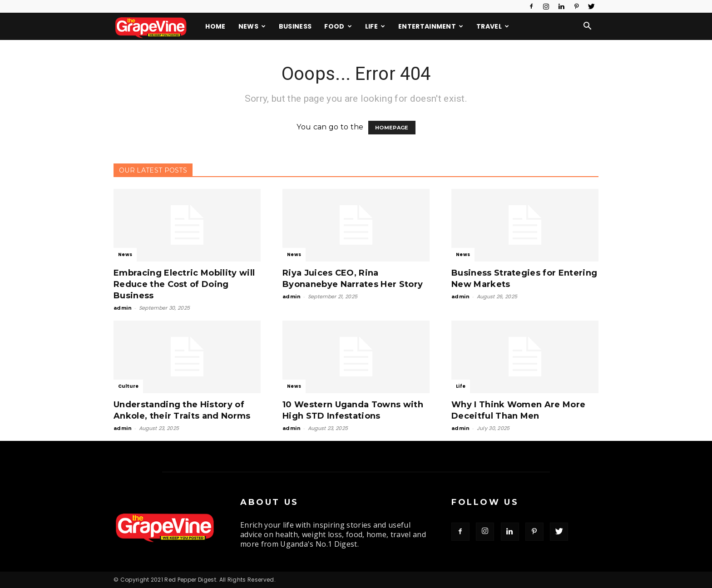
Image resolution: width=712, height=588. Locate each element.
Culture (128, 386)
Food (338, 26)
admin (123, 308)
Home (215, 26)
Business (295, 26)
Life (375, 26)
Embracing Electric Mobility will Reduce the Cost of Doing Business (184, 284)
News (252, 26)
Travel (493, 26)
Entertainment (431, 26)
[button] (588, 27)
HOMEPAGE (392, 128)
